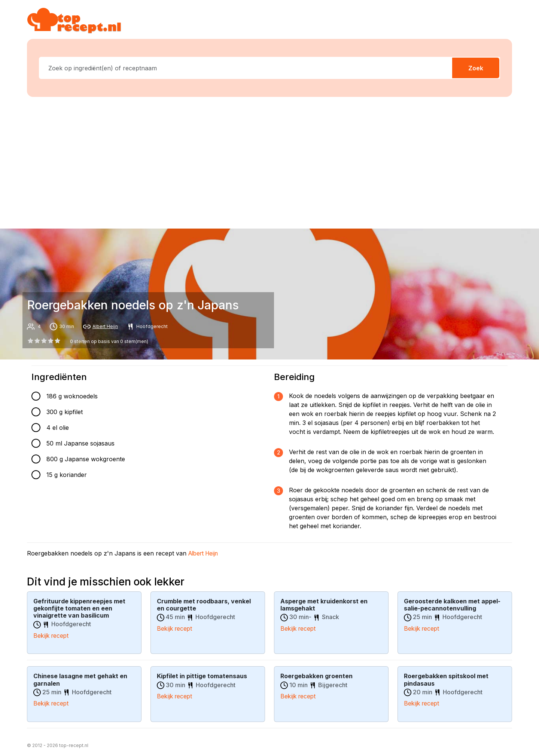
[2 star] (44, 341)
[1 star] (37, 341)
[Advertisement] (269, 161)
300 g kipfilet (65, 412)
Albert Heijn (105, 326)
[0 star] (30, 341)
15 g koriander (67, 475)
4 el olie (58, 428)
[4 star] (58, 341)
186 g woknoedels (72, 396)
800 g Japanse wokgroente (86, 459)
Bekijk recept (52, 636)
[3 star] (51, 341)
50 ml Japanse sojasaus (80, 443)
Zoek (476, 68)
